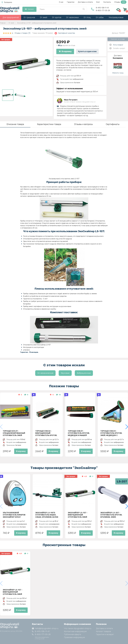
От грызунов (29, 17)
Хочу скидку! (118, 45)
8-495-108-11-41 (102, 8)
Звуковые (65, 373)
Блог (98, 2)
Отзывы (120, 2)
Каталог (29, 9)
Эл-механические (45, 373)
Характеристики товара (49, 124)
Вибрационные (84, 373)
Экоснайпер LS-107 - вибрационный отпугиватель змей (78, 515)
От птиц (87, 17)
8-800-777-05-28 (103, 10)
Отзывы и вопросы (83, 124)
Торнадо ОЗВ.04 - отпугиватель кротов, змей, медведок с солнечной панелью (111, 433)
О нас (61, 2)
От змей (44, 17)
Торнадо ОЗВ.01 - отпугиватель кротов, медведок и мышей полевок (79, 433)
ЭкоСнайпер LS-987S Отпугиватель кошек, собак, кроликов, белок (47, 515)
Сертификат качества (65, 33)
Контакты (107, 2)
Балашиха (7, 2)
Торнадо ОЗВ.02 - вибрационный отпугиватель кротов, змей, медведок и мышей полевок (48, 433)
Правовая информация (74, 637)
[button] (127, 427)
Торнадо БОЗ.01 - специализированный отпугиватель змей (14, 433)
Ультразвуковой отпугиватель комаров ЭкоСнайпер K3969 (14, 515)
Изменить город (118, 73)
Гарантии (71, 2)
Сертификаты (113, 124)
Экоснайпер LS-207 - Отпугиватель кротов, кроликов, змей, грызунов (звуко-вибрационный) (111, 515)
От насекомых (72, 17)
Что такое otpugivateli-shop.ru (78, 628)
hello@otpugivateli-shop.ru (45, 628)
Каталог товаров (103, 631)
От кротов (57, 17)
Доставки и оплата (85, 2)
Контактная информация (75, 631)
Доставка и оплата (104, 628)
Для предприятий (11, 17)
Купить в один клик (87, 51)
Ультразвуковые (116, 17)
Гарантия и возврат (105, 634)
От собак (100, 17)
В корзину (65, 51)
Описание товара (15, 124)
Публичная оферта (72, 634)
